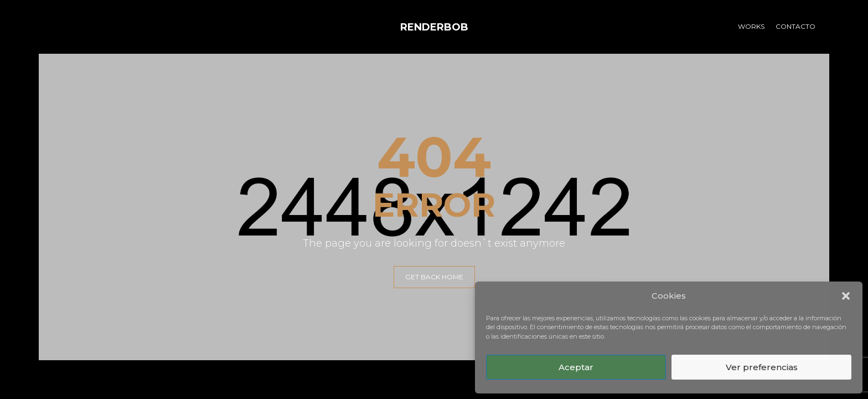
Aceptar (576, 367)
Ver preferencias (762, 367)
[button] (846, 296)
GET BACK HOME (434, 277)
